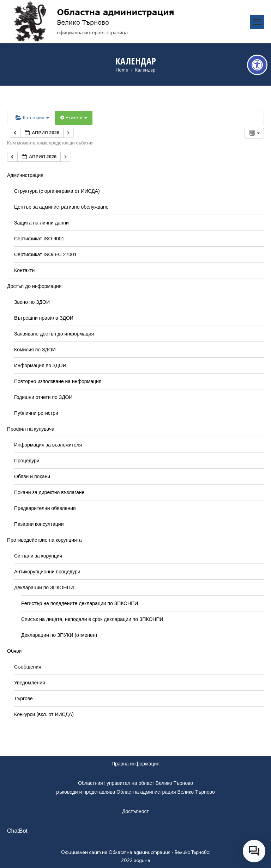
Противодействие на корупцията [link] (44, 540)
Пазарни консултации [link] (39, 524)
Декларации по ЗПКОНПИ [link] (44, 587)
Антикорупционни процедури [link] (47, 572)
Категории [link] (32, 118)
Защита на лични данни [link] (41, 223)
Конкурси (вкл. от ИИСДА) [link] (44, 714)
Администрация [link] (25, 175)
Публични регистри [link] (36, 413)
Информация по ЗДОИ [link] (40, 365)
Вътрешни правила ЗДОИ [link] (44, 318)
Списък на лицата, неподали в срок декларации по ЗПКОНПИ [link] (92, 619)
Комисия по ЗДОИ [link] (35, 350)
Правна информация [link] (135, 764)
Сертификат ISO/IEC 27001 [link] (45, 254)
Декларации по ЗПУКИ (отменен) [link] (59, 635)
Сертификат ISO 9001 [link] (39, 239)
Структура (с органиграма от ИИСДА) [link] (57, 191)
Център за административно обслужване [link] (61, 207)
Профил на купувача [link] (31, 429)
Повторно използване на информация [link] (58, 381)
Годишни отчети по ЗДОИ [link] (43, 397)
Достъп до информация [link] (34, 286)
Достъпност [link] (135, 811)
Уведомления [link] (30, 683)
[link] (257, 65)
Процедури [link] (27, 461)
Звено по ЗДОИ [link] (32, 302)
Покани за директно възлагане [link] (49, 492)
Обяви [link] (14, 651)
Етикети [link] (74, 118)
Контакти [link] (24, 270)
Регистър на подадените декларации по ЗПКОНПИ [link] (80, 603)
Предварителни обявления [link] (45, 508)
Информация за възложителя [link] (48, 445)
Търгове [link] (23, 698)
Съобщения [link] (28, 667)
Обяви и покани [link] (32, 476)
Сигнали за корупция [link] (38, 556)
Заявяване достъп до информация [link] (54, 334)
